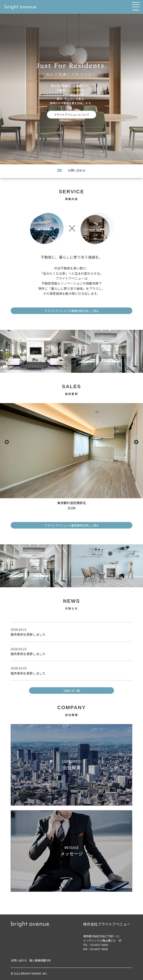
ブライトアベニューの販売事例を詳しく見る (72, 525)
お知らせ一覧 (72, 691)
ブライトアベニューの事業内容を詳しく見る (72, 311)
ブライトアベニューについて (72, 115)
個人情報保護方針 (40, 960)
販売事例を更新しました (28, 634)
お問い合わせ (72, 170)
